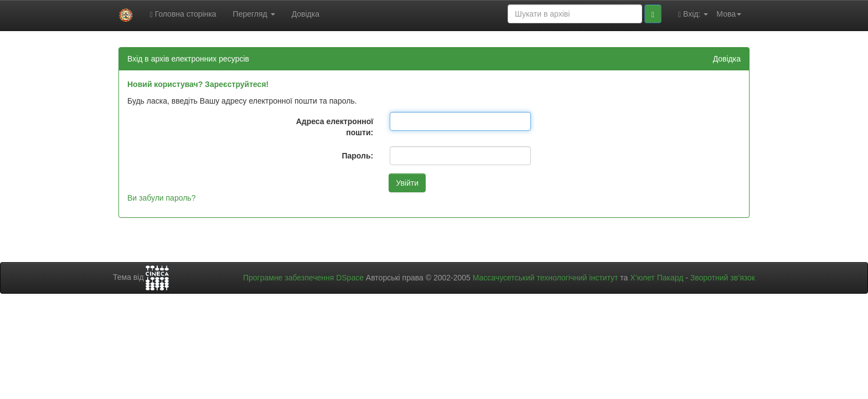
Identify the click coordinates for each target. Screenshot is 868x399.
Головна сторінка (183, 14)
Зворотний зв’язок (723, 278)
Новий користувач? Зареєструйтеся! (198, 84)
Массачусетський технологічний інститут (546, 278)
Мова (729, 14)
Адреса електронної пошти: (335, 127)
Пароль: (357, 156)
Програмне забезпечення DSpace (303, 278)
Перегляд (254, 14)
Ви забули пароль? (161, 198)
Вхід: (693, 14)
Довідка (306, 14)
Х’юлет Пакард (657, 278)
